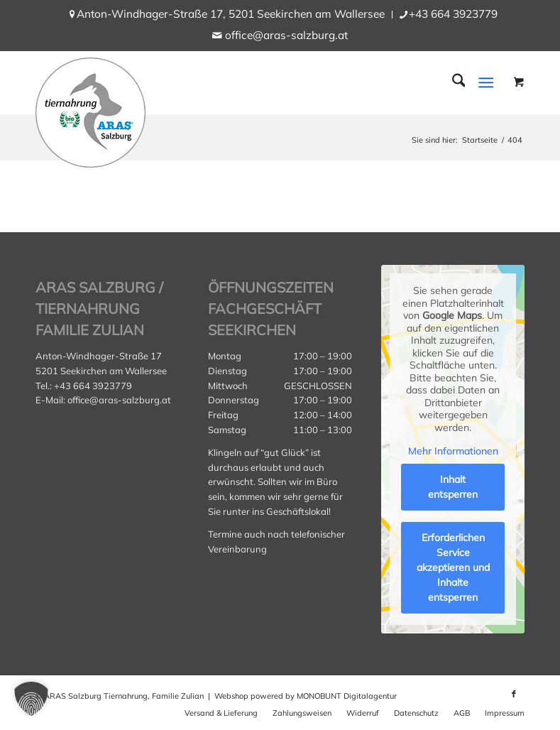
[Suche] (452, 82)
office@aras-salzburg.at (286, 35)
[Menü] (487, 82)
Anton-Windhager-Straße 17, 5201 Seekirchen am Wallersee (231, 14)
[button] (31, 699)
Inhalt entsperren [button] (453, 487)
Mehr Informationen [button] (452, 451)
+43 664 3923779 (453, 14)
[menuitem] (231, 15)
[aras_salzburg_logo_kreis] (90, 109)
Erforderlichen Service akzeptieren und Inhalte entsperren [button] (452, 567)
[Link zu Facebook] (514, 694)
